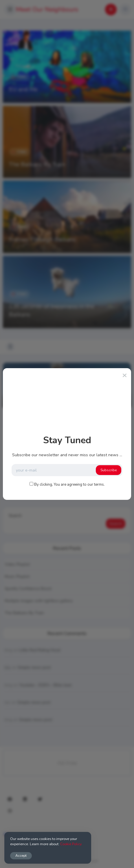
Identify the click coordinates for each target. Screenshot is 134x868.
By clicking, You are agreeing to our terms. (69, 485)
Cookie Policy (71, 844)
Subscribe (109, 470)
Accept (21, 855)
